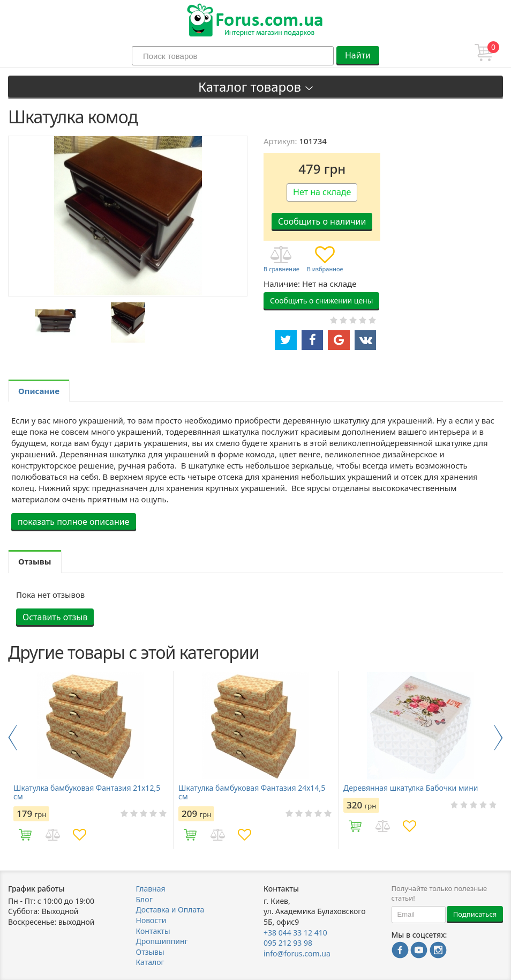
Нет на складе (322, 192)
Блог (144, 899)
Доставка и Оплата (170, 910)
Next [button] (498, 738)
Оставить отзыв (55, 617)
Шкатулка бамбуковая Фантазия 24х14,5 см (252, 792)
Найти (358, 55)
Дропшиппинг (162, 941)
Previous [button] (13, 738)
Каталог (150, 962)
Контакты (153, 931)
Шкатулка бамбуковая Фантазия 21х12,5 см (87, 792)
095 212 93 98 (288, 943)
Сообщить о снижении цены (321, 300)
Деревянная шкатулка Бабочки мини (411, 788)
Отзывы (150, 952)
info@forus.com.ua (297, 953)
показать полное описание (74, 522)
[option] (55, 322)
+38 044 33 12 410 (295, 933)
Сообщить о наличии (322, 221)
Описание (39, 391)
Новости (151, 920)
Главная (151, 889)
